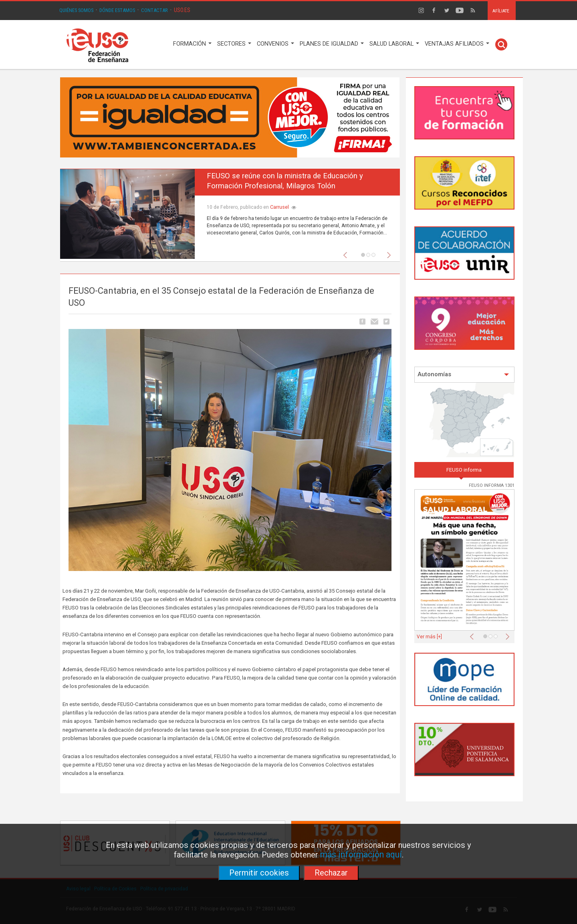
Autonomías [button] (463, 374)
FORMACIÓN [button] (192, 44)
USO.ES (182, 10)
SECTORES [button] (234, 44)
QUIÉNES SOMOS (76, 10)
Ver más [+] (429, 637)
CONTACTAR (154, 10)
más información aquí (361, 854)
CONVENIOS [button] (275, 44)
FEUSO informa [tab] (464, 470)
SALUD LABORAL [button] (394, 44)
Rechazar (331, 873)
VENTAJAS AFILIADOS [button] (457, 44)
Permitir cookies (259, 873)
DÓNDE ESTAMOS (117, 10)
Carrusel (279, 207)
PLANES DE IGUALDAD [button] (332, 44)
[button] (347, 253)
